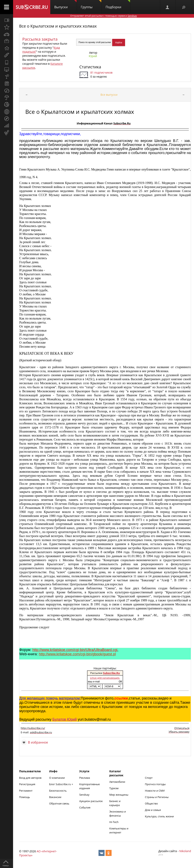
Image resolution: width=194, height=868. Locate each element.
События (85, 807)
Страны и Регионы (157, 797)
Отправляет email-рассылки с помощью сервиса (104, 16)
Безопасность (58, 791)
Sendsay (84, 795)
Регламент (26, 791)
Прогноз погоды (155, 784)
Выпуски (65, 5)
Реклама (85, 778)
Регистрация (27, 784)
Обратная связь (59, 803)
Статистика (90, 67)
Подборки (118, 5)
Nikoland (185, 851)
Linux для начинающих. (105, 678)
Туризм (114, 788)
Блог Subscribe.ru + (62, 784)
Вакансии (55, 797)
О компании (57, 778)
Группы (91, 5)
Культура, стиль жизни (159, 816)
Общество (151, 803)
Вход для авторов (30, 778)
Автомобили (117, 782)
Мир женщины (119, 795)
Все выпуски (109, 95)
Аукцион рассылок (91, 801)
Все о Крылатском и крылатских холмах (58, 26)
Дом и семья (153, 810)
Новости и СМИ (155, 791)
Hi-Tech (114, 822)
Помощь (25, 797)
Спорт (149, 778)
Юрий (93, 56)
